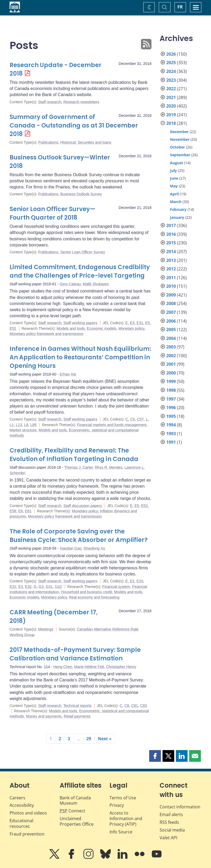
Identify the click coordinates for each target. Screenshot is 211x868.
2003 (171, 347)
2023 (171, 80)
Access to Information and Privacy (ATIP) (126, 818)
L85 (33, 425)
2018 (171, 123)
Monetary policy (131, 328)
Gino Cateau (70, 284)
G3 (41, 587)
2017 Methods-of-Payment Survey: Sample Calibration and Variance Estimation (75, 654)
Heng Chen (63, 667)
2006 (171, 321)
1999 (171, 381)
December (179, 132)
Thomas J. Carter (78, 467)
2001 (171, 364)
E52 (13, 328)
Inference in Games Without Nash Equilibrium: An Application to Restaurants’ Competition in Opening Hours (80, 357)
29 (89, 739)
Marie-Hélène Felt (89, 667)
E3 (132, 323)
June (174, 178)
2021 (171, 97)
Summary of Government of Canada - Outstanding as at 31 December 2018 (74, 126)
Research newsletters (81, 102)
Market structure (23, 430)
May (174, 186)
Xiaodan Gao (71, 548)
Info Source (121, 832)
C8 (127, 706)
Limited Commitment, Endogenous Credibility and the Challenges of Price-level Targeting (80, 271)
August (176, 163)
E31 (140, 323)
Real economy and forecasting (94, 597)
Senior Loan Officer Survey (83, 252)
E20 (140, 581)
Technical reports (78, 706)
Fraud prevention (27, 834)
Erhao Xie (68, 374)
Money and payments (44, 716)
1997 (171, 399)
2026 (171, 54)
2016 (171, 234)
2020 (171, 106)
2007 (171, 312)
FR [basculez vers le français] (180, 7)
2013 (171, 260)
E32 (28, 587)
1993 (171, 434)
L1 (12, 425)
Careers (17, 798)
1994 (171, 425)
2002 (171, 356)
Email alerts (171, 814)
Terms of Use (123, 798)
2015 (171, 243)
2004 (171, 338)
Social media (172, 830)
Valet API (168, 838)
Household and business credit (86, 592)
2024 (171, 71)
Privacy (117, 805)
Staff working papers (80, 323)
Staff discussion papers (83, 506)
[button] (155, 756)
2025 (171, 63)
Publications (48, 142)
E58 (13, 511)
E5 (147, 323)
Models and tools (71, 328)
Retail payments (77, 716)
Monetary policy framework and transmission (46, 334)
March (176, 202)
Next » (105, 739)
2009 (171, 295)
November (180, 139)
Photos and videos (28, 813)
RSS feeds (169, 822)
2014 (171, 252)
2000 (171, 373)
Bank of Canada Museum (75, 801)
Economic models (102, 328)
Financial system (116, 587)
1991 (171, 442)
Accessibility (22, 805)
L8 (26, 425)
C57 (140, 419)
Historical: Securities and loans (86, 142)
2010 (171, 286)
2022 (171, 89)
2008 (171, 303)
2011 (171, 278)
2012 (171, 269)
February (178, 209)
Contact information (180, 807)
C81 (135, 706)
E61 (28, 511)
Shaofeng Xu (94, 548)
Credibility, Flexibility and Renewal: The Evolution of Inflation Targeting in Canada (74, 455)
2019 (171, 115)
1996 (171, 408)
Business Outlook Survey (81, 194)
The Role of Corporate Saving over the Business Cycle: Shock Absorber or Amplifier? (79, 536)
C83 (144, 706)
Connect (72, 811)
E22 (13, 587)
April (174, 194)
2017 (171, 225)
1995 (171, 416)
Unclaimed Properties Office (77, 821)
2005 (171, 330)
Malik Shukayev (96, 284)
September (180, 155)
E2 (132, 581)
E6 (21, 511)
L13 (19, 425)
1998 (171, 390)
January (177, 217)
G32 (58, 587)
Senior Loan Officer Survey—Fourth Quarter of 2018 (52, 213)
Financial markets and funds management (112, 425)
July (173, 170)
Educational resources (21, 823)
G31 (49, 587)
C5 (132, 419)
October (177, 147)
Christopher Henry (121, 667)
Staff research (50, 102)
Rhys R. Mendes (109, 467)
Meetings (46, 629)
